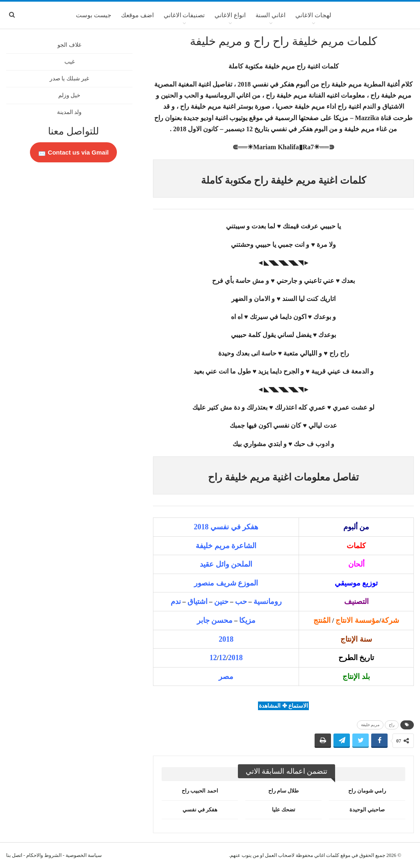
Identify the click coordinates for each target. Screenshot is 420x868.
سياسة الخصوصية (84, 855)
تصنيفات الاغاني (184, 15)
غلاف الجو (69, 45)
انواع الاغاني (230, 15)
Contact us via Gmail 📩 (73, 152)
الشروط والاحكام (44, 855)
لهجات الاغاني (313, 15)
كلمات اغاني (327, 855)
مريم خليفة (370, 725)
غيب (70, 62)
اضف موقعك (137, 15)
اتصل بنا (14, 855)
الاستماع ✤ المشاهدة (283, 706)
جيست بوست (94, 15)
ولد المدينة (70, 112)
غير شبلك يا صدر (70, 79)
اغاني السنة (270, 15)
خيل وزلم (70, 95)
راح (392, 725)
